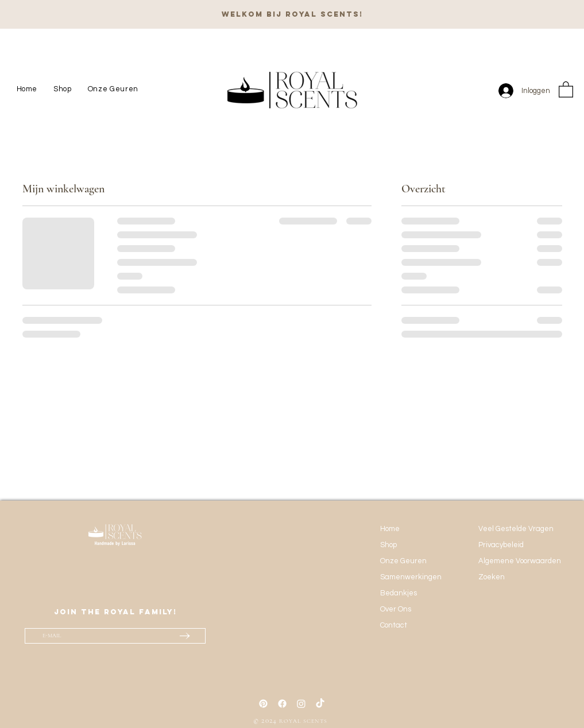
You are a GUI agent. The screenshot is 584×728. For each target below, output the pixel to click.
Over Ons (396, 609)
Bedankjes (399, 593)
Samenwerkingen (411, 577)
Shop (388, 545)
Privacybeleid (501, 545)
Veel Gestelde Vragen (516, 529)
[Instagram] (301, 704)
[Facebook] (282, 704)
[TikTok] (320, 704)
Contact (394, 625)
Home (390, 529)
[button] (566, 89)
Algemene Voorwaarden (519, 561)
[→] (185, 635)
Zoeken (492, 577)
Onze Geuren (403, 561)
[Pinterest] (263, 704)
